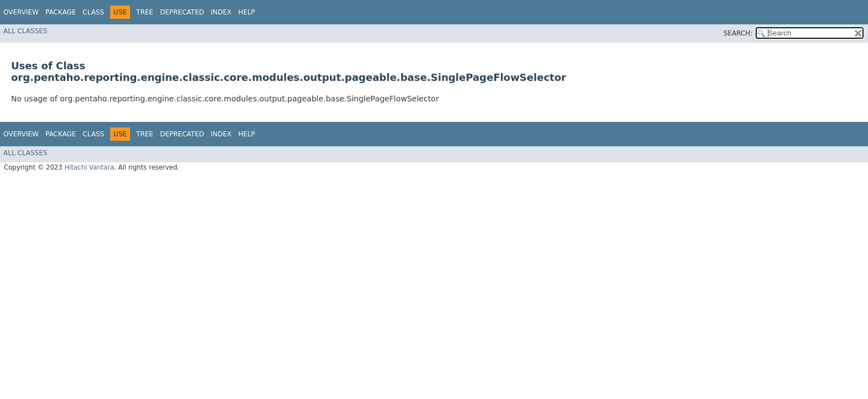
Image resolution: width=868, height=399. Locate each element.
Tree (145, 12)
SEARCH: (738, 33)
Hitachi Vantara (89, 167)
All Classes (25, 31)
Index (221, 12)
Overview (21, 12)
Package (61, 12)
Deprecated (182, 12)
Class (93, 12)
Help (247, 12)
